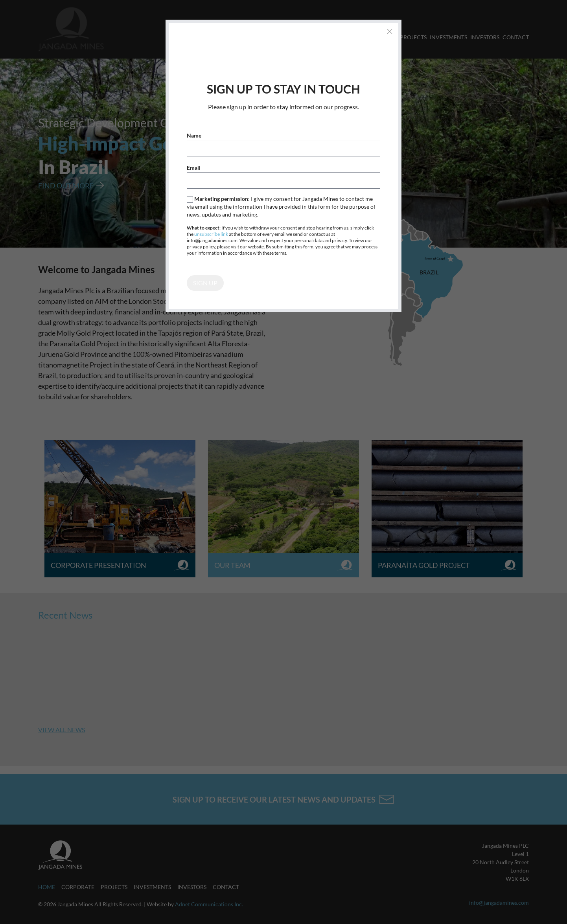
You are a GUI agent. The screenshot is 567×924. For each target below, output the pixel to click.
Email (194, 168)
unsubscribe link (211, 234)
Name (194, 135)
